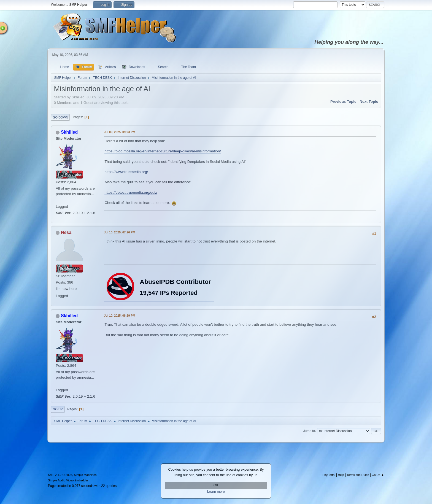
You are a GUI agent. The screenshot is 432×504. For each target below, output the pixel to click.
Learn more (216, 492)
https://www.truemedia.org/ (126, 172)
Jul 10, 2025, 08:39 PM (119, 316)
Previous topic (343, 102)
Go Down (60, 117)
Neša (66, 232)
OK (216, 485)
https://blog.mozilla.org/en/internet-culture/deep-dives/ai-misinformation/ (163, 151)
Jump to (309, 431)
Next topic (369, 102)
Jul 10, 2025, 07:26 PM (119, 232)
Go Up (58, 409)
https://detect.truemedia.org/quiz (131, 192)
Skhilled (69, 132)
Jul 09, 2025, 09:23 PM (119, 132)
